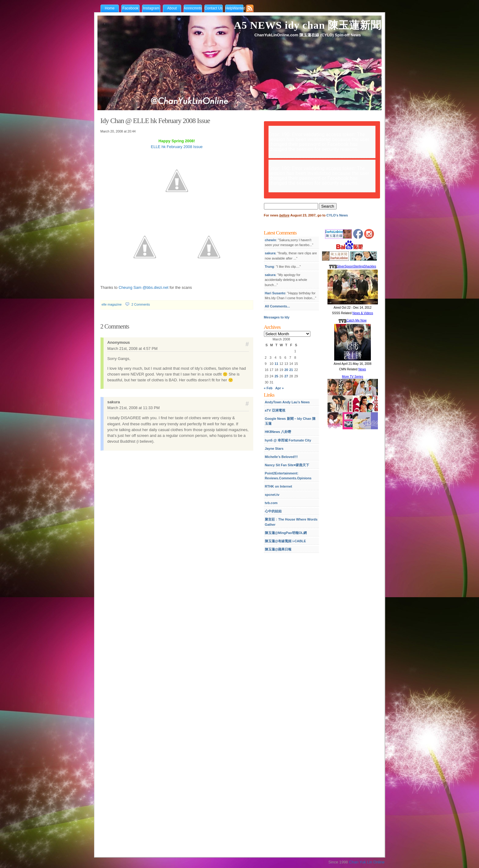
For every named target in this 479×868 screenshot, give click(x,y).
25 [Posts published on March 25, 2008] (276, 376)
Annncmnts (193, 8)
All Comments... (277, 306)
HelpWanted (235, 8)
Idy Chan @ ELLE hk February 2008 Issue (155, 121)
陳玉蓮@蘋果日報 (278, 549)
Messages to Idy (277, 317)
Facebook (131, 8)
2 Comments (141, 304)
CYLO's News (337, 215)
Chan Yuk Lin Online (367, 862)
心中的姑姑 (273, 511)
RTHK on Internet (278, 486)
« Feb (268, 388)
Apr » (280, 388)
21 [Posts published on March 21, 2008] (291, 370)
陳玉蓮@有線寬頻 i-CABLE (285, 541)
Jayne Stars (274, 449)
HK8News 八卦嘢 (278, 432)
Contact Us (213, 8)
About (172, 8)
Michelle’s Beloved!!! (281, 457)
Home (110, 8)
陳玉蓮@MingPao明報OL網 (286, 533)
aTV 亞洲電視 (275, 410)
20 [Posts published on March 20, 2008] (286, 370)
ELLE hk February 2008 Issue (177, 147)
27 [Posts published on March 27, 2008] (286, 376)
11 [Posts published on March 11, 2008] (276, 364)
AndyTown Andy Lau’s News (287, 402)
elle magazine (112, 304)
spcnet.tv (272, 495)
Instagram (151, 8)
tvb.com (271, 503)
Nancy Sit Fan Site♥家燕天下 (287, 465)
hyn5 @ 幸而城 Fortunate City (288, 440)
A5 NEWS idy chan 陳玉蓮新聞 (308, 25)
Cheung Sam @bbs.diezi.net (143, 287)
